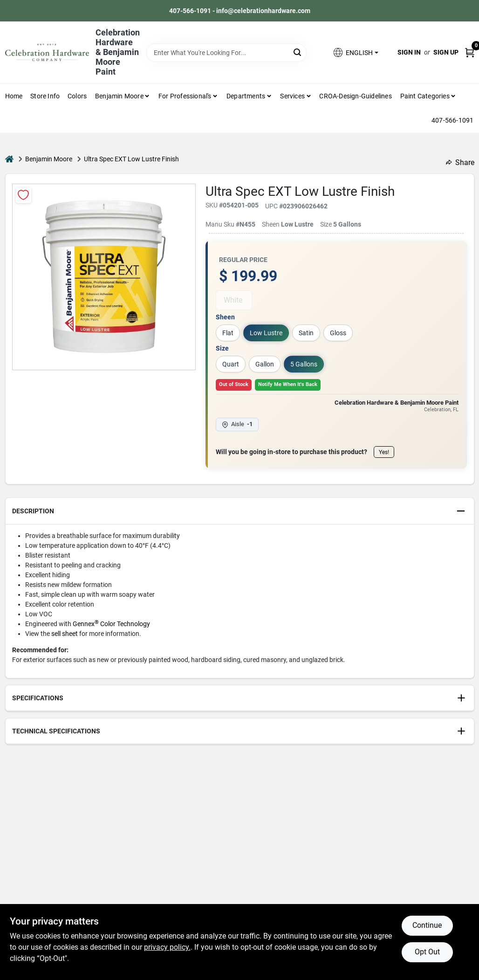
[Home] (9, 159)
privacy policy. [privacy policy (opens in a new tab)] (167, 947)
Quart (231, 364)
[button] (355, 52)
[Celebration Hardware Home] (47, 52)
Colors (77, 96)
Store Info (45, 96)
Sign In (409, 52)
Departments (246, 96)
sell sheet (65, 634)
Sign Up (446, 52)
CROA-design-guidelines (355, 96)
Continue (427, 925)
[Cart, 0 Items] (470, 52)
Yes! (384, 452)
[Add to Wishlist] (24, 195)
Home (14, 96)
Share (460, 162)
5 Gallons (304, 364)
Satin (306, 333)
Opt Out (427, 952)
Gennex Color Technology (111, 624)
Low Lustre (266, 333)
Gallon (265, 364)
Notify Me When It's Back (288, 384)
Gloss (338, 333)
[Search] (298, 52)
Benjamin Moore (49, 159)
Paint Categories (425, 96)
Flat (228, 333)
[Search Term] (227, 53)
